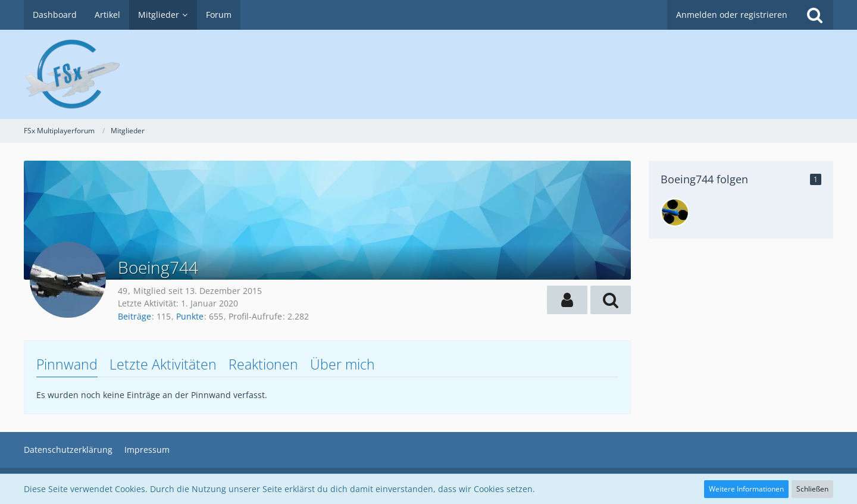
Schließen (812, 489)
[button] (567, 300)
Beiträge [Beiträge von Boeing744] (135, 316)
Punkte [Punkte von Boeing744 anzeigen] (190, 316)
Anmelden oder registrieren (732, 15)
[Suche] (815, 15)
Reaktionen (263, 364)
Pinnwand (67, 364)
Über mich (343, 364)
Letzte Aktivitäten (163, 364)
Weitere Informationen (746, 489)
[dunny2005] (675, 212)
